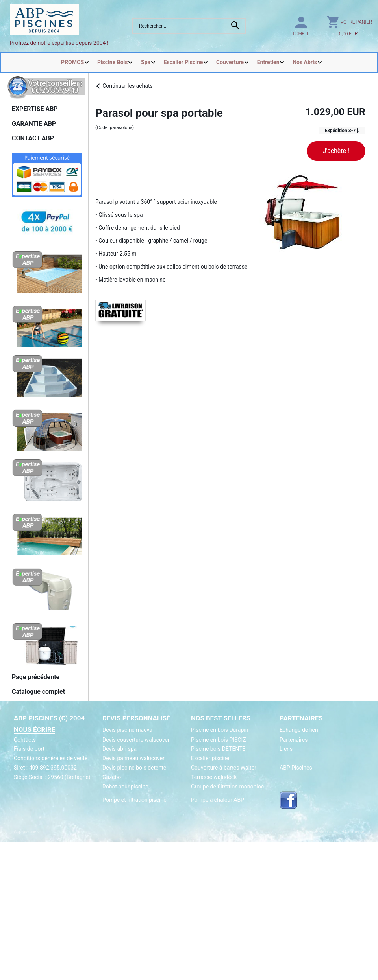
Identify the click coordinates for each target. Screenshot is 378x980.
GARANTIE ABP (34, 124)
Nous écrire (34, 729)
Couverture (230, 62)
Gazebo (112, 777)
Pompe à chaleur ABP (218, 800)
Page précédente (36, 677)
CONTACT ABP (33, 138)
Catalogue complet (38, 692)
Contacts (25, 740)
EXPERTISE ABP (35, 109)
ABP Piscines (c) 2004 (49, 718)
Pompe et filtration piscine (134, 800)
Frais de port (29, 749)
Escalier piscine (210, 758)
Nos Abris (305, 62)
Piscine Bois (113, 62)
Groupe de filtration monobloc (227, 787)
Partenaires (294, 740)
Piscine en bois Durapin (220, 730)
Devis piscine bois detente (134, 768)
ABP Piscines (296, 768)
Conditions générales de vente (51, 758)
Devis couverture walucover (136, 740)
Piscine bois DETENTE (218, 749)
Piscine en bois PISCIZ (219, 740)
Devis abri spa (120, 749)
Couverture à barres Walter (224, 768)
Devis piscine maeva (127, 730)
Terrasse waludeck (214, 777)
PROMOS (72, 62)
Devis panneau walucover (133, 758)
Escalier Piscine (183, 62)
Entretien (268, 62)
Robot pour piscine (125, 787)
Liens (286, 749)
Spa (146, 62)
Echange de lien (299, 730)
